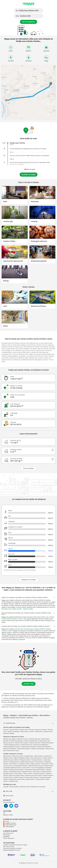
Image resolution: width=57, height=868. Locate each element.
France (6, 821)
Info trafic (6, 787)
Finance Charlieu (28, 774)
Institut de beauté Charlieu (16, 770)
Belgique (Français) (10, 823)
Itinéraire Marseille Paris (31, 741)
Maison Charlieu (39, 756)
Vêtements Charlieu (39, 774)
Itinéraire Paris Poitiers (24, 749)
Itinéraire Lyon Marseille (38, 749)
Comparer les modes (29, 580)
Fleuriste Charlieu (8, 777)
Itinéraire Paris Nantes (47, 743)
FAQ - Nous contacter (9, 847)
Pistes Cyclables (14, 787)
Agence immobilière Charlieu (22, 758)
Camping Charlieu (14, 762)
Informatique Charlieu (15, 772)
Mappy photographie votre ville (12, 850)
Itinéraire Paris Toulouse (22, 743)
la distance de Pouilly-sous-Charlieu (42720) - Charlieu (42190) (28, 608)
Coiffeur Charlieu (47, 758)
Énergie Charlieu (14, 781)
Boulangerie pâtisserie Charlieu (13, 768)
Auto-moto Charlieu (36, 758)
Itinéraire (6, 730)
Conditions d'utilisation (9, 845)
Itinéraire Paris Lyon (35, 739)
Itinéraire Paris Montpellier (41, 745)
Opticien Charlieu (19, 777)
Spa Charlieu (36, 772)
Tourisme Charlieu (46, 772)
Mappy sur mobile (8, 815)
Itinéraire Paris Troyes (13, 751)
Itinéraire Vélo (24, 730)
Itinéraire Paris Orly (9, 743)
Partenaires (11, 838)
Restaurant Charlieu (18, 756)
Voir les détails (28, 468)
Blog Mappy (6, 837)
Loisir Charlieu (26, 768)
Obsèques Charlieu (25, 760)
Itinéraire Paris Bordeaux (16, 741)
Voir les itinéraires (28, 22)
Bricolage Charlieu (8, 774)
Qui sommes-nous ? (9, 833)
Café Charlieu (45, 764)
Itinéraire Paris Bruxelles (44, 747)
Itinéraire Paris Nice (35, 743)
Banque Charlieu (49, 766)
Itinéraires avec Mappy (9, 739)
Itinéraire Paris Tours (27, 745)
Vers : (23, 16)
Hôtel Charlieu (7, 756)
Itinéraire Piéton (14, 730)
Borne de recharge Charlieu (17, 775)
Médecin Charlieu (36, 764)
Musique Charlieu (27, 772)
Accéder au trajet (29, 175)
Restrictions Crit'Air (25, 787)
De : (27, 11)
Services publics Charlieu (32, 777)
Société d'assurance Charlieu (11, 760)
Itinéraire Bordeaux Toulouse (12, 745)
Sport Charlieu (13, 764)
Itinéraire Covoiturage (13, 732)
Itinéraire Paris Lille (44, 741)
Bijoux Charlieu (30, 779)
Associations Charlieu (24, 764)
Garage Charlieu (29, 756)
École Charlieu (18, 774)
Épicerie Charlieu (48, 775)
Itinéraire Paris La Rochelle (29, 747)
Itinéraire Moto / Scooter (27, 732)
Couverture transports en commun (12, 848)
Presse (5, 838)
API (4, 813)
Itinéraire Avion (48, 732)
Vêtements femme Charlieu (36, 766)
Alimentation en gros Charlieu (17, 779)
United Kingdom (9, 827)
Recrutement (7, 835)
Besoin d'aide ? (8, 796)
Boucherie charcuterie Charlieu (34, 775)
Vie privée (19, 845)
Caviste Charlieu (40, 779)
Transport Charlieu (37, 760)
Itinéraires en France (22, 739)
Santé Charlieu (39, 762)
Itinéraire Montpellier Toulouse (12, 747)
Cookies (25, 845)
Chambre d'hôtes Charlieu (27, 762)
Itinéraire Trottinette (9, 734)
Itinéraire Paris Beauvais (10, 749)
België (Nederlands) (10, 825)
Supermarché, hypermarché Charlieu (35, 770)
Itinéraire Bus (39, 732)
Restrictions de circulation (38, 787)
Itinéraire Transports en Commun (38, 730)
